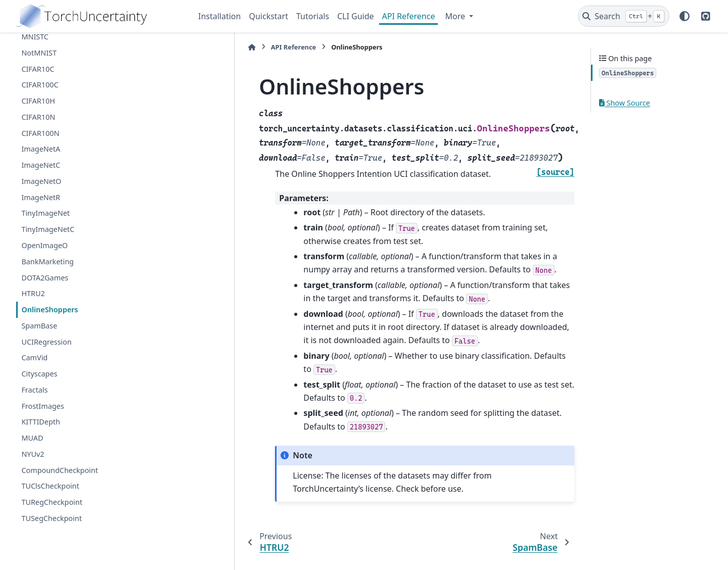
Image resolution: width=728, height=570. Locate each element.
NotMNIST (39, 53)
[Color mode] (685, 16)
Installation (219, 16)
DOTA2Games (45, 278)
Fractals (34, 390)
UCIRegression (46, 342)
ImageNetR (41, 197)
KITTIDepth (41, 422)
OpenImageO (44, 245)
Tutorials (313, 16)
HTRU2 (33, 293)
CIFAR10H (38, 101)
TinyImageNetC (48, 229)
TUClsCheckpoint (50, 486)
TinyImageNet (45, 213)
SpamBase (39, 326)
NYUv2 (33, 454)
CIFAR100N (40, 133)
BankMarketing (48, 262)
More (456, 16)
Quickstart (268, 16)
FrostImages (42, 406)
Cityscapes (39, 374)
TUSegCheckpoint (51, 518)
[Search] (624, 16)
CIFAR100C (40, 85)
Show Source (625, 103)
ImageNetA (41, 149)
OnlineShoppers (50, 310)
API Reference (409, 16)
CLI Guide (356, 16)
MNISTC (35, 37)
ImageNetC (41, 165)
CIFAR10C (38, 69)
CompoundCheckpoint (60, 470)
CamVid (34, 358)
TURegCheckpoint (52, 502)
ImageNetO (41, 181)
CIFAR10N (38, 117)
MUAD (32, 438)
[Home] (203, 47)
